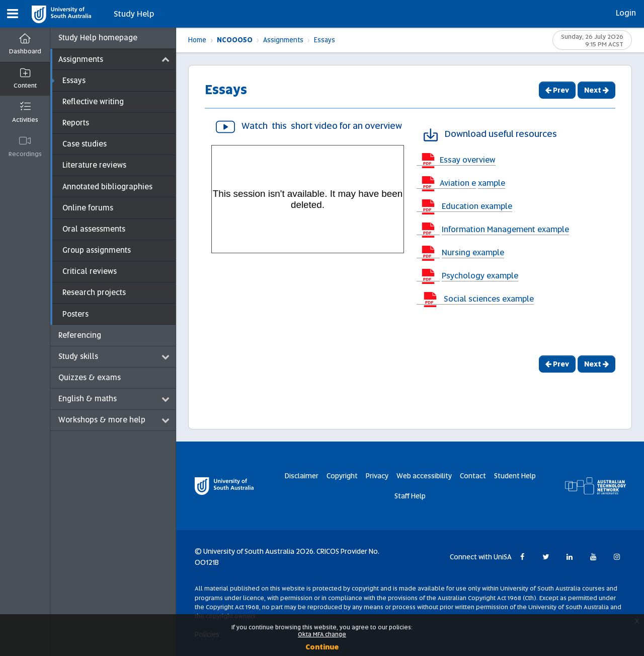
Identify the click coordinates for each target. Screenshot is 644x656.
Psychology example (480, 276)
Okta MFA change (322, 634)
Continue (322, 647)
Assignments (283, 40)
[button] (13, 14)
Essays (325, 40)
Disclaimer (302, 476)
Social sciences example (488, 299)
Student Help (515, 476)
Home (197, 40)
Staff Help (410, 496)
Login (626, 13)
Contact (473, 476)
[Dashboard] (25, 45)
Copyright (342, 476)
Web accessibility (424, 476)
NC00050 (235, 40)
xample (492, 183)
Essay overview (468, 160)
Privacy (377, 476)
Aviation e (458, 183)
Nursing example (473, 252)
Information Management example (505, 229)
